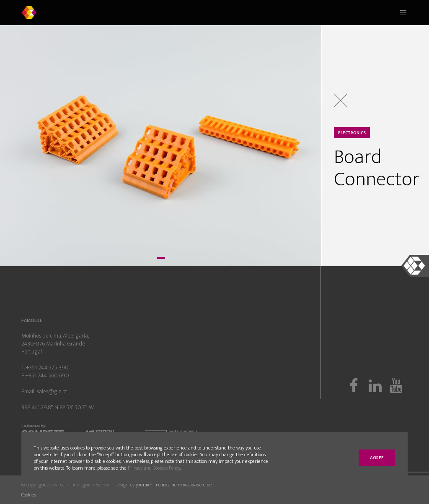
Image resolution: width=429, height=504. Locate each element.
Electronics (352, 133)
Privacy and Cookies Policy (154, 468)
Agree (377, 458)
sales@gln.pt (52, 391)
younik (143, 485)
